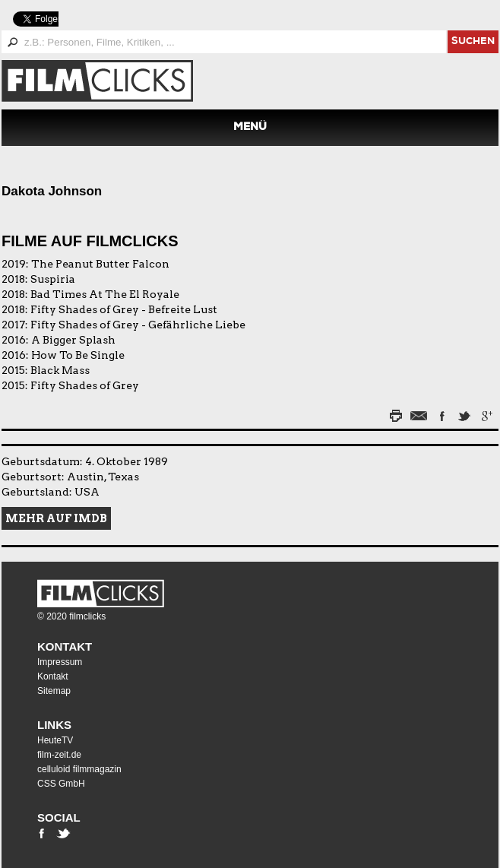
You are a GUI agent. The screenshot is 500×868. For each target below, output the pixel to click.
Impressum (60, 662)
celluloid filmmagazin (79, 769)
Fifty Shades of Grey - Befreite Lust (124, 309)
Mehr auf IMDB (56, 518)
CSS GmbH (61, 784)
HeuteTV (55, 740)
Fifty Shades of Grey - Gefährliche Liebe (138, 325)
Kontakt (65, 646)
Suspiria (53, 279)
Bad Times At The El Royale (105, 294)
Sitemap (54, 691)
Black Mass (60, 370)
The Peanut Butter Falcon (100, 264)
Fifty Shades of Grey (85, 385)
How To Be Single (78, 355)
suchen (473, 42)
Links (54, 725)
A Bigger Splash (73, 340)
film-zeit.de (59, 755)
